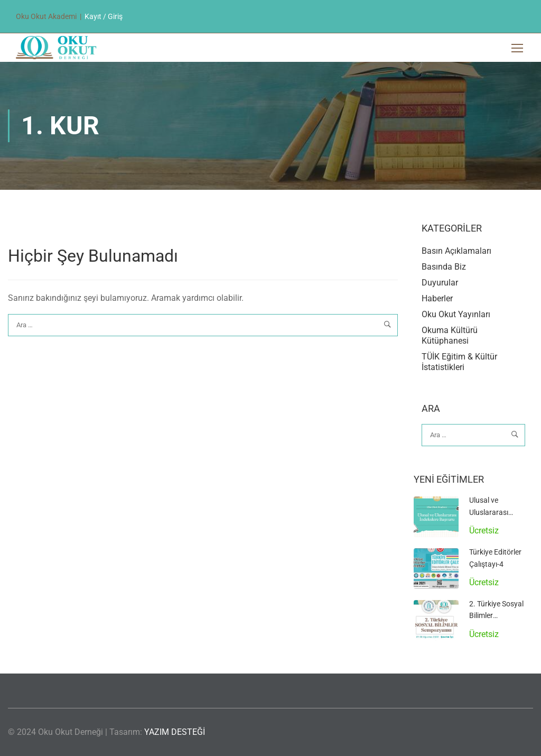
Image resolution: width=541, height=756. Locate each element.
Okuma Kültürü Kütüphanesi (450, 335)
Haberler (437, 298)
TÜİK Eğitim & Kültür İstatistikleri (459, 362)
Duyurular (440, 283)
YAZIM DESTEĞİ (175, 732)
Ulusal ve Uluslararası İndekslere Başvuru (500, 512)
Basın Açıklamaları (456, 251)
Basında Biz (444, 267)
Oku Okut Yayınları (456, 314)
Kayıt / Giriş (104, 16)
